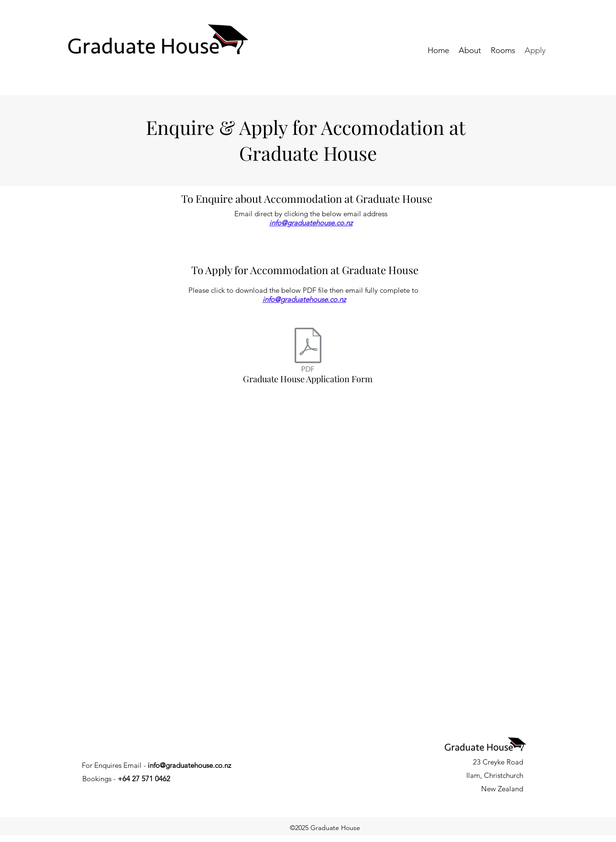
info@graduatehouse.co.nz (311, 223)
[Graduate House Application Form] (308, 358)
